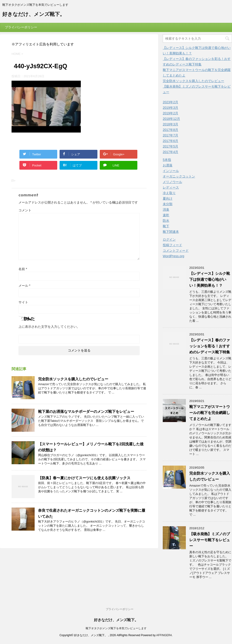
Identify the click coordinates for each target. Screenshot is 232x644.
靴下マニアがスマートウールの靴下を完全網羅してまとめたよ (210, 413)
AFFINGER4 (164, 635)
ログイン (169, 239)
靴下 (166, 226)
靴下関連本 (171, 232)
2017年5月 (170, 146)
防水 (166, 221)
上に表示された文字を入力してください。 (49, 327)
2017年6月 (170, 141)
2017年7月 (170, 135)
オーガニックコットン (179, 176)
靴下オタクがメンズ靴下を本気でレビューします (116, 628)
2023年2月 (170, 102)
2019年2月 (170, 113)
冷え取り (169, 193)
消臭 (166, 210)
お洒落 (168, 165)
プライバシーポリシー (21, 27)
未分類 (168, 204)
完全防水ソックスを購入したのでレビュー (73, 379)
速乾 (166, 215)
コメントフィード (176, 251)
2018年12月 (171, 119)
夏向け (168, 198)
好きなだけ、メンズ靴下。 (34, 15)
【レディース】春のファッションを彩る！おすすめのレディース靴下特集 (210, 346)
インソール (171, 171)
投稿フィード (172, 245)
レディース (171, 187)
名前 (23, 269)
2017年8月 (170, 130)
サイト (23, 302)
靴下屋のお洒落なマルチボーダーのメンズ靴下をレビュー (86, 412)
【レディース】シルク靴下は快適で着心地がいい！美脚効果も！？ (210, 279)
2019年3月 (170, 108)
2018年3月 (170, 124)
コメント (25, 210)
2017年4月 (170, 152)
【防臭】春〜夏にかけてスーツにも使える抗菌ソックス (84, 478)
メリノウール (172, 182)
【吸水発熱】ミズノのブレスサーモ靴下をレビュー (210, 540)
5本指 (167, 160)
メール (24, 286)
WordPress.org (173, 256)
